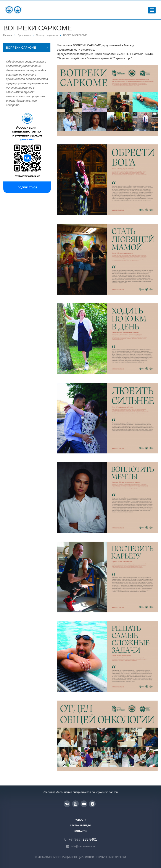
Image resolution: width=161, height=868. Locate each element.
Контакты (80, 831)
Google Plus (93, 804)
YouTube (75, 804)
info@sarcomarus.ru (83, 846)
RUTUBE (84, 804)
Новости (80, 820)
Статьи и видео (80, 825)
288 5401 (83, 839)
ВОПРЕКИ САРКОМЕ (21, 48)
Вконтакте (67, 804)
